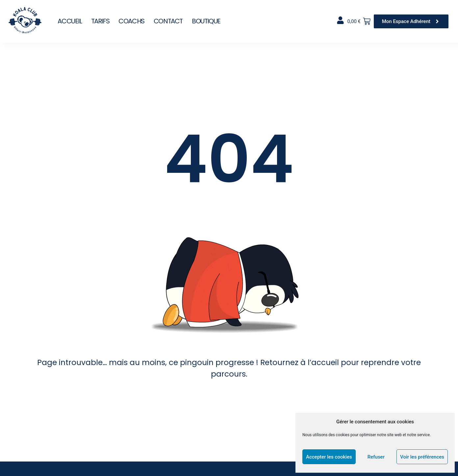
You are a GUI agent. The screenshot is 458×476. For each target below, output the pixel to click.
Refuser (376, 457)
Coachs (131, 21)
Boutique (206, 21)
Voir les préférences (422, 457)
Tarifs (100, 21)
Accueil (70, 21)
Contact (168, 21)
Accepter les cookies (329, 457)
